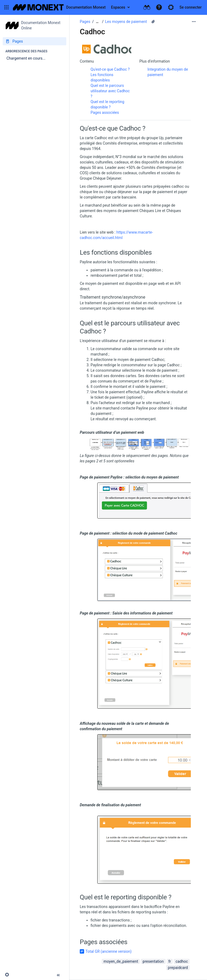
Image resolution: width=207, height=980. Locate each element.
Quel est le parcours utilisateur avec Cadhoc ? (110, 91)
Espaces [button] (118, 7)
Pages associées (105, 112)
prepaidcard (178, 968)
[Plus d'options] (194, 22)
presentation (153, 961)
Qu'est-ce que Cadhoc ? (110, 69)
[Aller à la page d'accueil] (59, 7)
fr (170, 961)
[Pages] (34, 41)
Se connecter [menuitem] (191, 7)
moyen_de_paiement (121, 961)
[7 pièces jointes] (153, 22)
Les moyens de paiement (126, 22)
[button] (6, 7)
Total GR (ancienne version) (108, 951)
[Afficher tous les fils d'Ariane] (97, 22)
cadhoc (182, 961)
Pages (85, 22)
